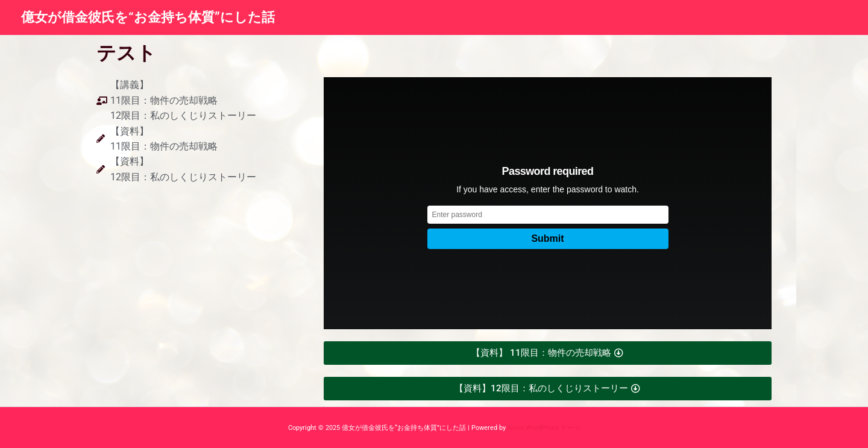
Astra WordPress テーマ (544, 428)
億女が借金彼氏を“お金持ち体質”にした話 (148, 17)
